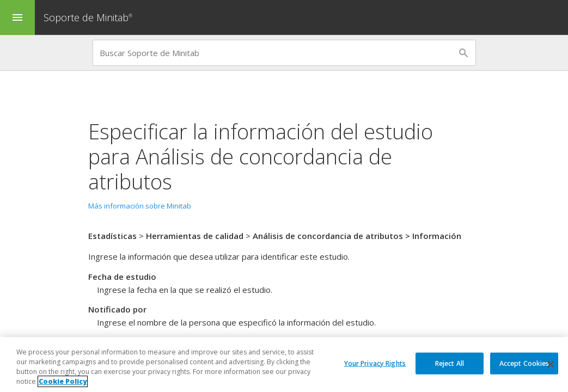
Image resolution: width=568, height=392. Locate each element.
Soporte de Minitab (89, 17)
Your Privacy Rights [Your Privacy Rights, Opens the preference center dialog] (375, 363)
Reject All (450, 363)
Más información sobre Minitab (140, 206)
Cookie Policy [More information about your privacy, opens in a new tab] (63, 382)
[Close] (551, 365)
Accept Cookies (524, 363)
